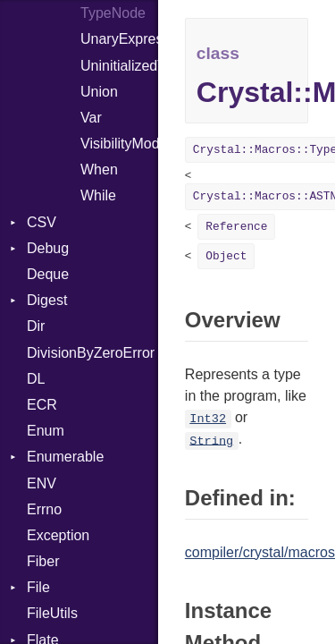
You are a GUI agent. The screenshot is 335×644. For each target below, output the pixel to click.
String (211, 441)
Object (226, 256)
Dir (36, 326)
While (98, 195)
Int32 (208, 419)
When (99, 169)
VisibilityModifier (119, 144)
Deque (48, 274)
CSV (42, 222)
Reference (236, 227)
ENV (42, 483)
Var (91, 118)
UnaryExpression (119, 39)
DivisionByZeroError (91, 353)
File (38, 587)
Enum (46, 431)
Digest (47, 300)
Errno (44, 509)
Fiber (43, 561)
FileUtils (52, 613)
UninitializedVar (119, 66)
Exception (58, 535)
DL (36, 379)
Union (99, 92)
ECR (42, 405)
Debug (48, 248)
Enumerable (65, 457)
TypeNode (113, 13)
